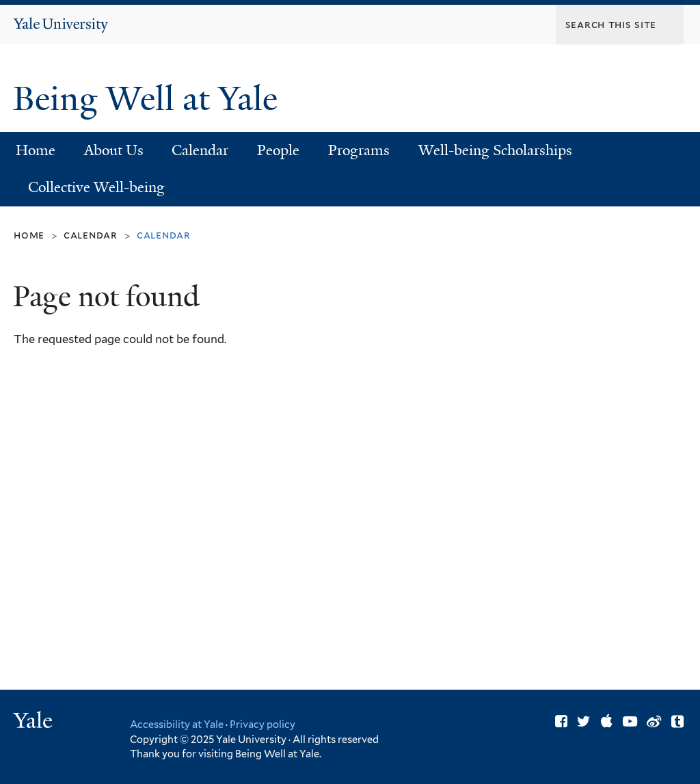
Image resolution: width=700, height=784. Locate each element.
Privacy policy (262, 724)
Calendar (200, 150)
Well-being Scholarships (495, 150)
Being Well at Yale (149, 99)
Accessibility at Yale (177, 724)
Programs (359, 150)
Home (36, 150)
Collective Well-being (96, 187)
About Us (114, 150)
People (278, 150)
